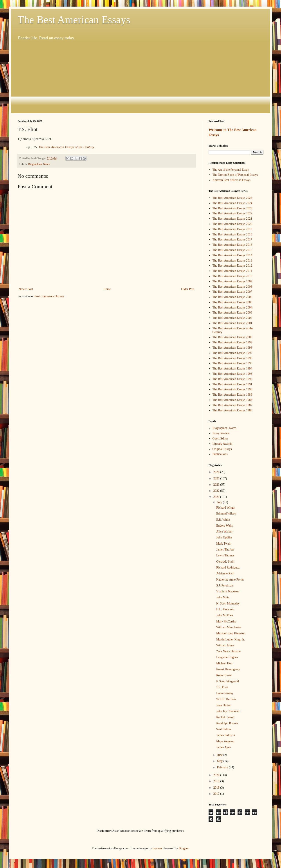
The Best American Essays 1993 (232, 374)
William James (225, 645)
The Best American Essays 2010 (232, 276)
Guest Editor (220, 438)
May (220, 761)
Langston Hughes (227, 657)
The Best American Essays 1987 (232, 405)
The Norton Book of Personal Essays (235, 175)
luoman (157, 848)
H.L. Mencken (225, 609)
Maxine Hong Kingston (231, 633)
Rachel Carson (225, 717)
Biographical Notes (39, 164)
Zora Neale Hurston (228, 651)
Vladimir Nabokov (228, 591)
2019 (217, 781)
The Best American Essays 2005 (232, 302)
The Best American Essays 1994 (232, 369)
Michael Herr (224, 663)
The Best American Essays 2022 (232, 213)
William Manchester (229, 627)
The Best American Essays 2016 (232, 245)
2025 (217, 478)
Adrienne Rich (225, 573)
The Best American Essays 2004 (232, 308)
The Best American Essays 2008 (232, 287)
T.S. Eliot (222, 687)
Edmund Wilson (226, 514)
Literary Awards (222, 444)
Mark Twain (224, 544)
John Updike (224, 537)
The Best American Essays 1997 (232, 353)
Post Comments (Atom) (49, 296)
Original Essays (222, 449)
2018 (217, 788)
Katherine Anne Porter (230, 580)
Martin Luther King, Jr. (231, 639)
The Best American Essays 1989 (232, 395)
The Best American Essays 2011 (232, 271)
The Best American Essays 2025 (232, 198)
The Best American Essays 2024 (232, 203)
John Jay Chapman (228, 711)
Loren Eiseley (225, 693)
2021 (217, 497)
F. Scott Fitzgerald (228, 681)
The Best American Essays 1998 (232, 348)
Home (107, 289)
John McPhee (225, 615)
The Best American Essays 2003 (232, 313)
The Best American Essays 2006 (232, 297)
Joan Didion (224, 705)
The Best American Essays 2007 (232, 292)
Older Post (188, 289)
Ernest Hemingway (228, 669)
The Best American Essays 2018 (232, 234)
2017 (217, 794)
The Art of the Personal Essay (231, 170)
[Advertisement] (140, 77)
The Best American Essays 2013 (232, 261)
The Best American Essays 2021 (232, 219)
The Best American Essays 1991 (232, 384)
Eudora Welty (225, 526)
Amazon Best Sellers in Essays (231, 180)
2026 (217, 472)
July (220, 502)
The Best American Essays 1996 (232, 358)
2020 (217, 775)
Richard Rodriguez (228, 568)
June (220, 755)
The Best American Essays (74, 20)
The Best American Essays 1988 (232, 400)
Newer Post (26, 289)
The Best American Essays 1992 (232, 379)
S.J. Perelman (225, 586)
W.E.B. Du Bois (226, 699)
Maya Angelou (225, 741)
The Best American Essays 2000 (232, 337)
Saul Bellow (224, 729)
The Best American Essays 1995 (232, 363)
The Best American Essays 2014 (232, 255)
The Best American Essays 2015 (232, 250)
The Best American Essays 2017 (232, 239)
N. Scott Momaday (228, 603)
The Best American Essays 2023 (232, 208)
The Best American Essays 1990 (232, 389)
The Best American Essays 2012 (232, 266)
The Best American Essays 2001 (232, 323)
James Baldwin (226, 735)
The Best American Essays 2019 (232, 229)
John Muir (223, 597)
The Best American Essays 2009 (232, 281)
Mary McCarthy (226, 621)
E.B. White (223, 520)
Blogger (184, 848)
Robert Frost (224, 675)
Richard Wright (226, 508)
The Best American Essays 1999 (232, 342)
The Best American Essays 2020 (232, 224)
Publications (220, 454)
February (223, 767)
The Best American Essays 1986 (232, 410)
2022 (217, 491)
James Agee (223, 747)
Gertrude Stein (225, 562)
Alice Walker (224, 532)
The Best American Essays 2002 (232, 318)
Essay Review (221, 433)
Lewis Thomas (225, 555)
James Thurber (225, 550)
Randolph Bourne (227, 723)
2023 (217, 485)
